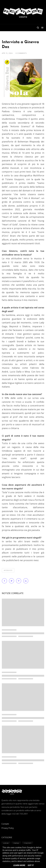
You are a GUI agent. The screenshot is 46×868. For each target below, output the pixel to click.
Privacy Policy (8, 828)
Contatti (5, 824)
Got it (31, 865)
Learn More (19, 865)
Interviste (8, 570)
